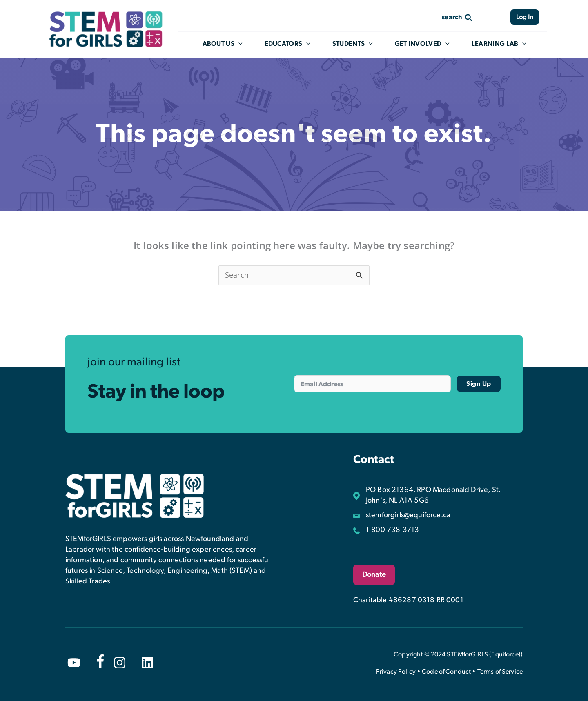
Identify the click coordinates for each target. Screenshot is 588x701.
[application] (247, 44)
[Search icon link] (457, 17)
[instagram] (120, 663)
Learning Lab (504, 44)
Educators (295, 44)
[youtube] (74, 663)
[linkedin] (147, 663)
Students (359, 44)
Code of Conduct (446, 672)
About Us (231, 44)
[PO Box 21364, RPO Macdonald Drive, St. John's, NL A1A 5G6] (438, 495)
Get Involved (428, 44)
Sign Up (479, 384)
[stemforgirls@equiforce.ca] (402, 515)
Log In (525, 17)
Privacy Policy (396, 672)
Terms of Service (500, 672)
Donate (374, 575)
